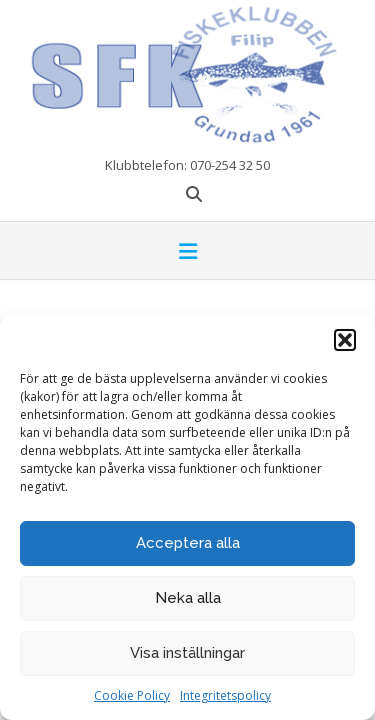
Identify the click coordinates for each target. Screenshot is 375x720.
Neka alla (188, 598)
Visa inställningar (187, 653)
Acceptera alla (188, 543)
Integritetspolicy (225, 695)
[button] (345, 340)
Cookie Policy (132, 695)
